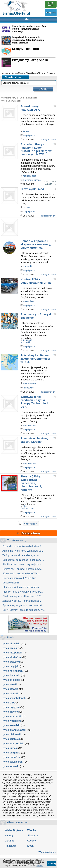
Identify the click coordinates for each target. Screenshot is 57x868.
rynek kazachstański (14, 698)
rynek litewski (10, 689)
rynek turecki (10, 748)
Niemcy (9, 836)
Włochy (32, 830)
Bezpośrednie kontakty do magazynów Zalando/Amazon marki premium (28, 40)
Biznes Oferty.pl (19, 73)
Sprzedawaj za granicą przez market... (23, 605)
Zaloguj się (51, 13)
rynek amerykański (13, 744)
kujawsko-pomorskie (27, 341)
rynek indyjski (11, 712)
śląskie (26, 131)
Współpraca (29, 135)
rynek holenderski (13, 671)
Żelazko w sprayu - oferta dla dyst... (22, 601)
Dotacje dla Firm (11, 583)
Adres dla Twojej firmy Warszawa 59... (23, 551)
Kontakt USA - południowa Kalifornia (36, 281)
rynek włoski (10, 684)
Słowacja (32, 836)
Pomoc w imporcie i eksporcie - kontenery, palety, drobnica (36, 244)
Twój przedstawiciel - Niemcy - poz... (22, 555)
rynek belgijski (11, 666)
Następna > (31, 524)
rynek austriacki (12, 716)
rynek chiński (10, 694)
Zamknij (52, 863)
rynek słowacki (11, 662)
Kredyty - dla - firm (25, 49)
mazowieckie (29, 384)
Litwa (30, 846)
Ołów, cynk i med (32, 189)
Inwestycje (28, 388)
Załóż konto (51, 4)
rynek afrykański (12, 657)
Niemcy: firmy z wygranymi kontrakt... (23, 592)
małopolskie (29, 301)
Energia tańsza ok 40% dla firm (19, 578)
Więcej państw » (47, 852)
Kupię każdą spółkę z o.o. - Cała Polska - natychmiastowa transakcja (29, 29)
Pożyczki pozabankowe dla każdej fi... (23, 546)
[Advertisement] (39, 228)
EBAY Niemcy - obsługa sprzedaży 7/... (24, 610)
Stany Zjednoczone (27, 507)
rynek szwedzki (11, 725)
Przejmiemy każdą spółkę (30, 60)
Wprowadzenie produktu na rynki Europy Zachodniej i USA (34, 402)
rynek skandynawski (14, 730)
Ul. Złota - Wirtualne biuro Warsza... (22, 587)
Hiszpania (10, 846)
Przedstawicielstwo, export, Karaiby (34, 440)
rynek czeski (10, 648)
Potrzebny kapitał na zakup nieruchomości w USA (35, 359)
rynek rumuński (11, 757)
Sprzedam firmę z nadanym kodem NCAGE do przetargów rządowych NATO (36, 149)
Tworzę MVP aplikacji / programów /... (23, 569)
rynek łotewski (11, 766)
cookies (40, 866)
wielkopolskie (29, 176)
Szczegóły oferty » (49, 140)
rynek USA (9, 703)
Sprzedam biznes (32, 180)
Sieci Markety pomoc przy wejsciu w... (23, 564)
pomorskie (28, 266)
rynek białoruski (12, 734)
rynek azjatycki (11, 739)
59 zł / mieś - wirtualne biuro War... (21, 574)
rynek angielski (11, 680)
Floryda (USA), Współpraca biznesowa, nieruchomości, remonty (31, 483)
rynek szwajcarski (13, 762)
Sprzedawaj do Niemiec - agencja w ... (23, 560)
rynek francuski (11, 675)
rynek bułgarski (11, 753)
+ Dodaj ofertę (28, 533)
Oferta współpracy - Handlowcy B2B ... (23, 596)
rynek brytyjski (11, 707)
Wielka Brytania (14, 830)
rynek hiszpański (12, 653)
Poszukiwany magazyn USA (30, 108)
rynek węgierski (12, 721)
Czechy (31, 841)
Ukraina (9, 841)
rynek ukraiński (11, 644)
